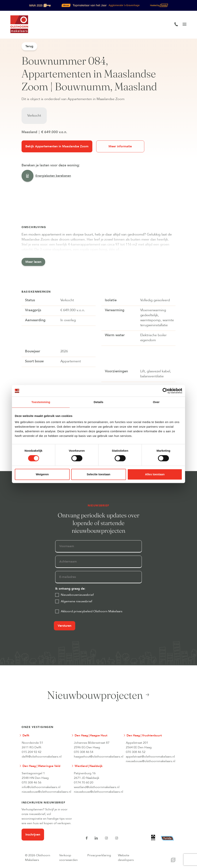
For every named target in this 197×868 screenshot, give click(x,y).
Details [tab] (98, 402)
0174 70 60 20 (84, 783)
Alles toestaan (155, 474)
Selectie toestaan (99, 474)
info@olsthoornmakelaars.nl (41, 787)
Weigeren (42, 474)
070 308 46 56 (32, 783)
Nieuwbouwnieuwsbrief (77, 595)
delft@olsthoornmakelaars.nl (42, 757)
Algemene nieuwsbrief (76, 601)
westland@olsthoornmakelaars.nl (97, 787)
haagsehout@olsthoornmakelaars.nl (97, 757)
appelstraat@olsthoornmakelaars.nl (149, 757)
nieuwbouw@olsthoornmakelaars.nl (149, 761)
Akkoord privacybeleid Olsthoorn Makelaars (92, 611)
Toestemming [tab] (41, 402)
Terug (29, 46)
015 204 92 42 (32, 752)
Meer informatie (120, 146)
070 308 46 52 (136, 752)
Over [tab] (156, 402)
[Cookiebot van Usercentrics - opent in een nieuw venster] (165, 391)
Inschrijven (33, 835)
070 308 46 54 (84, 752)
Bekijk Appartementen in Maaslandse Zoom (57, 146)
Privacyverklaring (99, 855)
